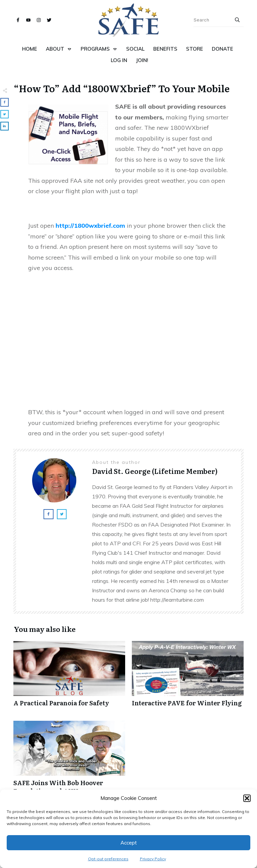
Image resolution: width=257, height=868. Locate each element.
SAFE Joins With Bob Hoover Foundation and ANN (69, 761)
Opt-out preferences (108, 859)
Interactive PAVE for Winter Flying (188, 677)
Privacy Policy (153, 859)
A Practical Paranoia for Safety (69, 677)
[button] (247, 798)
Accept (129, 843)
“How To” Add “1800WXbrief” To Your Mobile (122, 88)
